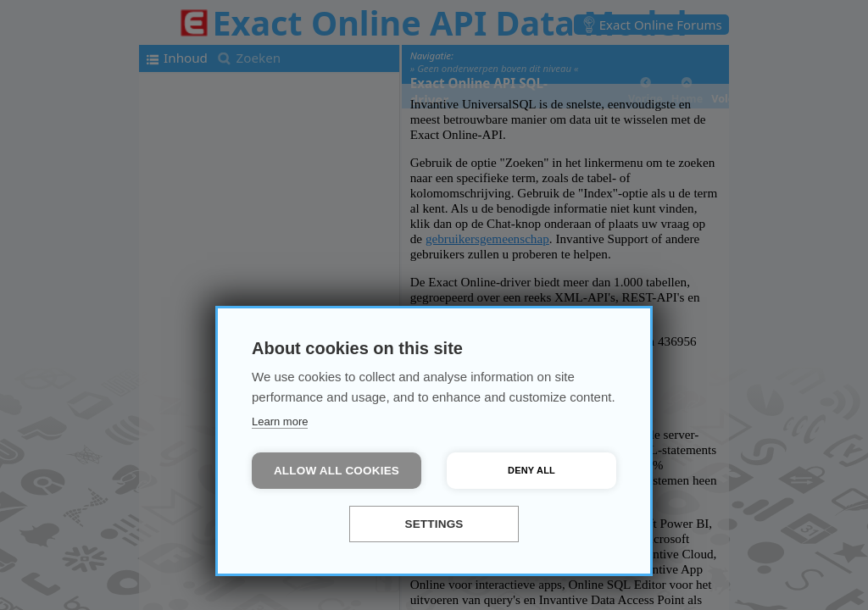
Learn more (280, 421)
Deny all (531, 470)
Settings (434, 524)
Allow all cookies (337, 471)
